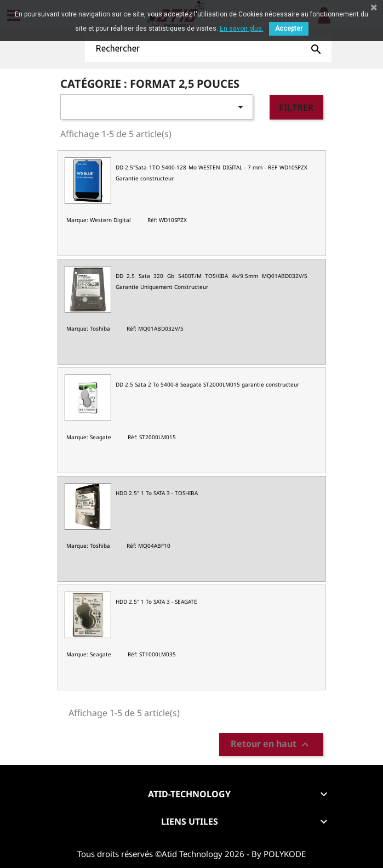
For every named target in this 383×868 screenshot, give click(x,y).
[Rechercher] (208, 48)
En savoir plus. (242, 29)
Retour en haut (271, 744)
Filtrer (296, 107)
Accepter (289, 29)
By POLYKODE (279, 854)
